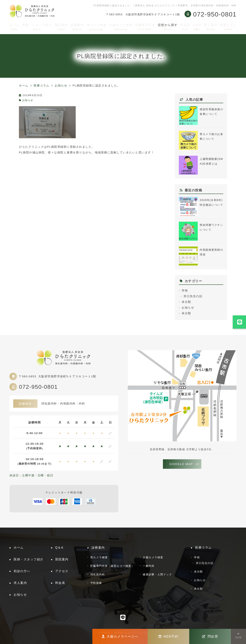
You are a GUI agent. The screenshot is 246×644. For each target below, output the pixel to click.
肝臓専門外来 (145, 27)
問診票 (210, 636)
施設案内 (61, 27)
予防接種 (96, 583)
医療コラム (228, 27)
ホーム (14, 27)
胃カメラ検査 (97, 27)
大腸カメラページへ (120, 636)
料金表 (185, 27)
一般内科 (149, 566)
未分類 (186, 302)
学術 (185, 290)
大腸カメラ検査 (121, 27)
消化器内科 (98, 574)
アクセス (62, 571)
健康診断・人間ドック (157, 574)
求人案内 (211, 27)
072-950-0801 (38, 387)
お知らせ (28, 100)
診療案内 (77, 27)
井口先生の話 (193, 296)
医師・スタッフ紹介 (37, 27)
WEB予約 (169, 636)
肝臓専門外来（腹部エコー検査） (112, 566)
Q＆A (197, 27)
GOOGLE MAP (181, 464)
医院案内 (62, 559)
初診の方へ (22, 571)
